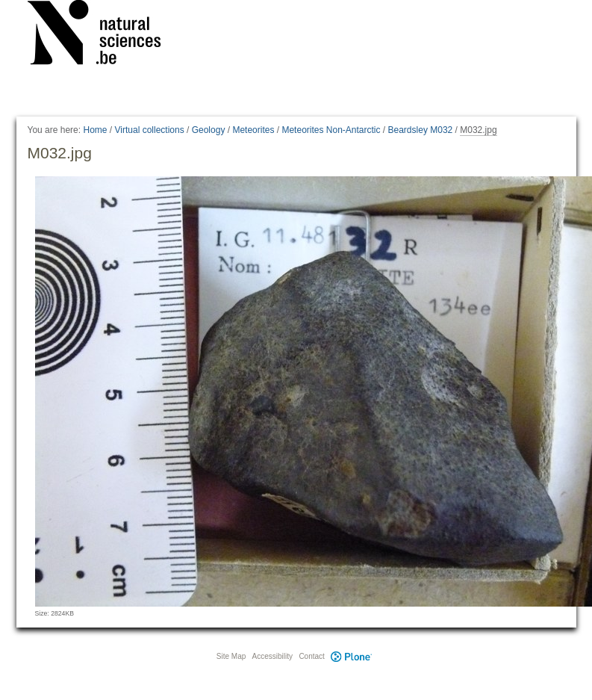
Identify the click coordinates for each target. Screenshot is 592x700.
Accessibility (272, 656)
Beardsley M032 (421, 130)
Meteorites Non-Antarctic (331, 130)
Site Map (231, 656)
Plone (352, 656)
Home (95, 130)
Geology (209, 130)
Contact (311, 656)
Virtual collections (150, 130)
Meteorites (253, 130)
